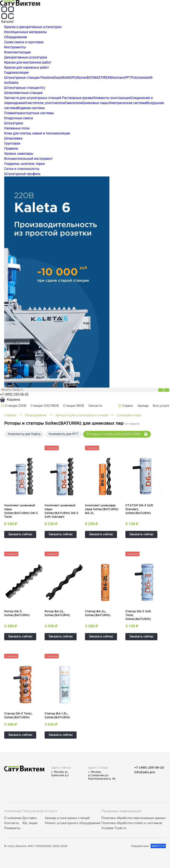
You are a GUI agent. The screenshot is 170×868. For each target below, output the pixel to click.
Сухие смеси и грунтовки (24, 42)
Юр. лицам (30, 823)
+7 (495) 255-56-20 (14, 394)
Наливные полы (17, 128)
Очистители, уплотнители (45, 103)
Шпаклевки (13, 138)
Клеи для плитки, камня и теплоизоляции (37, 133)
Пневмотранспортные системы (29, 113)
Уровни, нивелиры (19, 154)
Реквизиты (12, 828)
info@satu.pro (145, 772)
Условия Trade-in (114, 828)
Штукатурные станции (22, 78)
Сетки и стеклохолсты (22, 169)
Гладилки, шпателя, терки (24, 164)
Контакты (12, 823)
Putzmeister (140, 78)
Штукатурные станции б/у (25, 88)
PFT (128, 78)
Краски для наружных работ (27, 67)
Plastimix (47, 78)
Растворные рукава (78, 98)
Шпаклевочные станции (23, 93)
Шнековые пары (95, 103)
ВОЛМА (93, 78)
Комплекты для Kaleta (24, 434)
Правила (11, 149)
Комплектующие (17, 52)
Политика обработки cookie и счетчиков (132, 823)
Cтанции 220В (14, 406)
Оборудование (16, 37)
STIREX (104, 78)
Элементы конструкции (112, 98)
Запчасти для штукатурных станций (33, 98)
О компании (13, 818)
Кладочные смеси (19, 118)
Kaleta (14, 83)
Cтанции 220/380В (45, 406)
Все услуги (161, 406)
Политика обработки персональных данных (133, 818)
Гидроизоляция (16, 73)
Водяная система (31, 108)
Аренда (143, 406)
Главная (10, 415)
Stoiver (82, 78)
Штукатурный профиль (22, 174)
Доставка (29, 818)
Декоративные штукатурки (26, 57)
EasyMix (60, 78)
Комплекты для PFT (64, 434)
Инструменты (15, 47)
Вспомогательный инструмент (28, 159)
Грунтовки (12, 143)
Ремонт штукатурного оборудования (73, 823)
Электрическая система (127, 103)
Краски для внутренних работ (28, 62)
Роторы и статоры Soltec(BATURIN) (117, 434)
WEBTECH (158, 846)
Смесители (73, 103)
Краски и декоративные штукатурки (33, 27)
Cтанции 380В (74, 406)
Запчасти (95, 406)
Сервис (126, 406)
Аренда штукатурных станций (67, 818)
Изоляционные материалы (25, 32)
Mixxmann (117, 78)
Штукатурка (14, 123)
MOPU (71, 78)
